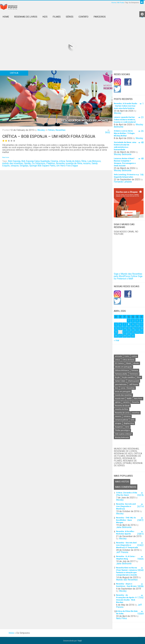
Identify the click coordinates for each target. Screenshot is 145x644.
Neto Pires (121, 618)
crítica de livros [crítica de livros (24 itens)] (128, 360)
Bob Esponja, (14, 161)
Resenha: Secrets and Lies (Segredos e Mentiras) (126, 506)
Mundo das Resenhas (127, 579)
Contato (83, 17)
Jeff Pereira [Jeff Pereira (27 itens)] (134, 385)
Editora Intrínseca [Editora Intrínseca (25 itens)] (122, 370)
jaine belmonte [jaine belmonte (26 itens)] (121, 385)
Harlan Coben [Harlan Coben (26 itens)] (120, 381)
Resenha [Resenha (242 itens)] (136, 402)
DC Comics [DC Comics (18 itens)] (119, 363)
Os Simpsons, (39, 163)
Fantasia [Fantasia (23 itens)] (135, 370)
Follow (134, 276)
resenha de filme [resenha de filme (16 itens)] (122, 409)
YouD (80, 640)
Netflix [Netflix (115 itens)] (129, 399)
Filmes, (51, 130)
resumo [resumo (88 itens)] (118, 416)
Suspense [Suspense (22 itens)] (119, 427)
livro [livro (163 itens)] (117, 388)
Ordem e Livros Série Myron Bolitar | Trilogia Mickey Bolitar (124, 133)
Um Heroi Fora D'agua (67, 166)
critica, (62, 161)
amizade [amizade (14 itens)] (118, 356)
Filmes (57, 17)
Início (11, 632)
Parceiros (100, 17)
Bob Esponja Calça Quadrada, (36, 161)
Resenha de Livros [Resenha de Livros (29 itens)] (122, 413)
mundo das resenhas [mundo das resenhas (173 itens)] (123, 395)
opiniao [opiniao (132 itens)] (118, 402)
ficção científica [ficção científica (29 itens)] (128, 377)
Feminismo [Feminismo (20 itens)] (134, 374)
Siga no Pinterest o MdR (128, 277)
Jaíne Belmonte (124, 527)
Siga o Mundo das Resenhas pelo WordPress (128, 275)
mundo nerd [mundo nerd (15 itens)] (120, 399)
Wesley (41, 130)
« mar (117, 340)
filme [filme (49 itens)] (139, 377)
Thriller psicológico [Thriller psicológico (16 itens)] (122, 430)
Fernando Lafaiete (123, 182)
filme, (84, 161)
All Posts (121, 3)
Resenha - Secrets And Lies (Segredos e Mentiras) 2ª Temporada (127, 544)
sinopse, (15, 166)
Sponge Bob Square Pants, (43, 166)
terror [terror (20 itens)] (127, 427)
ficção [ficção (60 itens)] (117, 377)
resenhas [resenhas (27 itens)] (136, 413)
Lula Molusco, (94, 161)
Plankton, (51, 163)
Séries (70, 17)
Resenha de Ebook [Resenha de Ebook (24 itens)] (122, 406)
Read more (6, 157)
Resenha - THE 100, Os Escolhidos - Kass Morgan (126, 519)
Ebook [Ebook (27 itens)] (129, 363)
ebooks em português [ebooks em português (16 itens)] (123, 367)
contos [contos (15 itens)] (134, 356)
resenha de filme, (74, 163)
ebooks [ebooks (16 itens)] (136, 363)
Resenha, (60, 163)
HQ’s (45, 17)
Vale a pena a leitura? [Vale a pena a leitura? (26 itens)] (123, 434)
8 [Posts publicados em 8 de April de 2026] (129, 324)
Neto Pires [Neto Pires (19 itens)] (138, 399)
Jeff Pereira (122, 552)
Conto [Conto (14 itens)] (127, 356)
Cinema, (54, 161)
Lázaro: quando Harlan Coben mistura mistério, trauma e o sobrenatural (125, 120)
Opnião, (28, 163)
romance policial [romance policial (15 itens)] (121, 420)
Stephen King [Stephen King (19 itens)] (129, 423)
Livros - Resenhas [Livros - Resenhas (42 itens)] (128, 388)
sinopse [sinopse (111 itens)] (118, 423)
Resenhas (60, 130)
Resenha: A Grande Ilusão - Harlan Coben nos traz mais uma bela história (125, 106)
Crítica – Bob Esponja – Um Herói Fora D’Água (49, 136)
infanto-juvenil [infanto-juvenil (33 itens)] (133, 381)
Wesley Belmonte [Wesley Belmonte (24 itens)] (122, 437)
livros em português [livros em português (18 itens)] (123, 392)
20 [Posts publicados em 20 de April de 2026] (120, 332)
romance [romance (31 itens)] (127, 416)
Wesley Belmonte (123, 154)
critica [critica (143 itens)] (117, 360)
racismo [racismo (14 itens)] (126, 402)
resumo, (87, 163)
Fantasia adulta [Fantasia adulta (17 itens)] (121, 374)
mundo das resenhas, (13, 163)
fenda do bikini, (73, 161)
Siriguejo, (24, 166)
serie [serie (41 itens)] (132, 420)
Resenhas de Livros (26, 17)
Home (114, 3)
